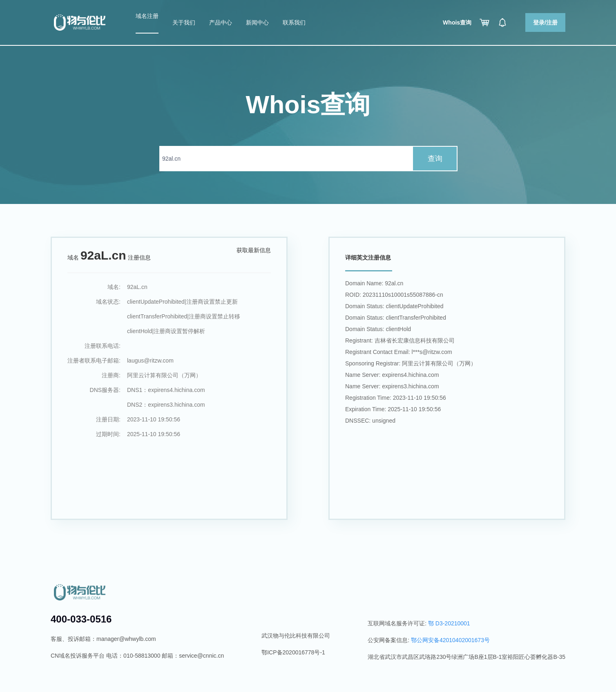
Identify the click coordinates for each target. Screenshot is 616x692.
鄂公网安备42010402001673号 (450, 640)
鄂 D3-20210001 (449, 623)
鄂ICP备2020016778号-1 (293, 652)
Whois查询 (457, 22)
